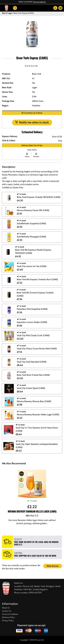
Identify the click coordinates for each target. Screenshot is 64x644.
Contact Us (7, 611)
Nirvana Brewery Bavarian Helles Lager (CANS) (32, 511)
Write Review (53, 566)
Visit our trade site (39, 2)
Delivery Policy (8, 617)
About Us (6, 608)
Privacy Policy (8, 621)
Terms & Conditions (10, 614)
